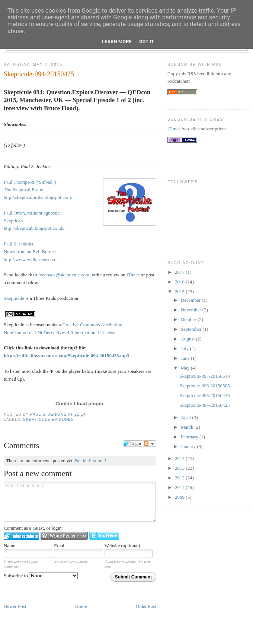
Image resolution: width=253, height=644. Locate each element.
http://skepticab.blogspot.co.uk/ (34, 228)
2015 (180, 291)
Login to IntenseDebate (21, 536)
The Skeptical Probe (23, 189)
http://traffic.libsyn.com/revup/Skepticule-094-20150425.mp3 (66, 356)
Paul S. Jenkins (49, 414)
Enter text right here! (80, 502)
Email (60, 545)
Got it (147, 42)
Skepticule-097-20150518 (204, 376)
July (185, 348)
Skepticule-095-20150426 (204, 395)
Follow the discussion (150, 444)
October (189, 319)
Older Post (146, 606)
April (187, 417)
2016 (180, 282)
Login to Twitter (104, 536)
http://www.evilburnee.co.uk (31, 259)
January (189, 446)
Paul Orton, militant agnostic (32, 213)
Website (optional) (122, 545)
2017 (180, 272)
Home (81, 606)
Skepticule (14, 298)
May (186, 368)
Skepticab (13, 221)
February (190, 437)
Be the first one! (90, 461)
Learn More (117, 42)
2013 (180, 468)
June (186, 358)
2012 (180, 478)
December (191, 300)
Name (9, 545)
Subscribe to (41, 576)
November (192, 310)
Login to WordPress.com (64, 536)
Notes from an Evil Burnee (30, 252)
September (192, 329)
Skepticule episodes (49, 420)
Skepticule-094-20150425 (204, 405)
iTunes (133, 275)
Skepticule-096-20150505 (204, 386)
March (188, 427)
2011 (180, 487)
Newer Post (15, 606)
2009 (180, 497)
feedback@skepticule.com (64, 275)
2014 (180, 458)
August (188, 339)
